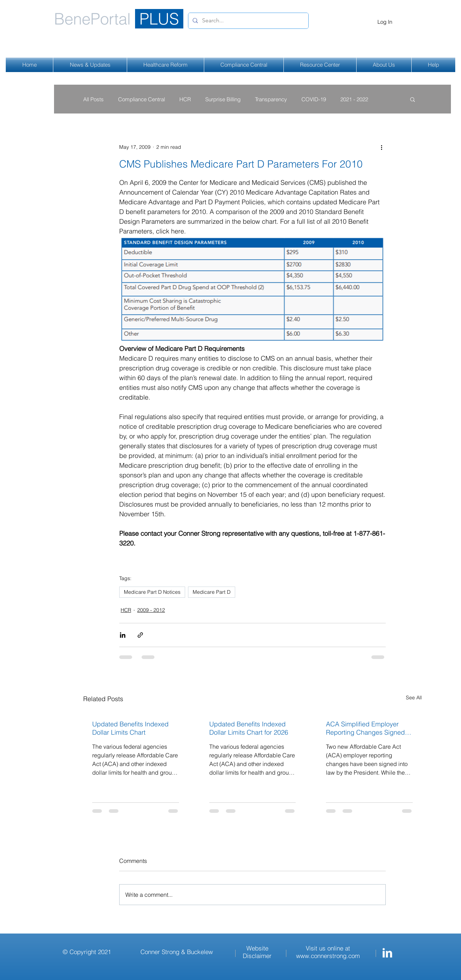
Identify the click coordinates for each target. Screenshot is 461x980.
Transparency (271, 99)
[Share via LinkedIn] (123, 635)
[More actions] (381, 147)
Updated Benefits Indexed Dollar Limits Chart (130, 728)
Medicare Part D (212, 592)
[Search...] (248, 21)
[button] (413, 99)
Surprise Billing (223, 99)
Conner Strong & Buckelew (177, 952)
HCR (185, 99)
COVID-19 (314, 99)
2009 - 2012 (151, 610)
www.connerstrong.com (328, 956)
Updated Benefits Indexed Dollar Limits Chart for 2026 (249, 728)
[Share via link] (140, 635)
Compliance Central (142, 99)
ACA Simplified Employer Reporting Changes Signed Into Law (365, 728)
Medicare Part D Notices (152, 592)
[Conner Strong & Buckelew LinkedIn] (387, 953)
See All (414, 698)
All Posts (93, 99)
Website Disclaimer (257, 952)
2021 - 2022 (354, 99)
